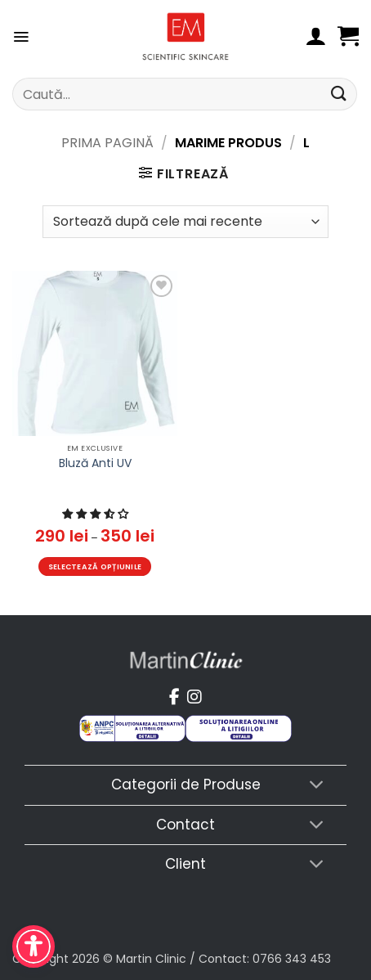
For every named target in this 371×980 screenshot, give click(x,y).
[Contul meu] (315, 36)
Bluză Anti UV (95, 463)
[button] (21, 37)
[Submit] (339, 94)
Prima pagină (107, 143)
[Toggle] (317, 786)
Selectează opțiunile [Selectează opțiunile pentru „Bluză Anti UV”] (95, 566)
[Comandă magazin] (185, 222)
